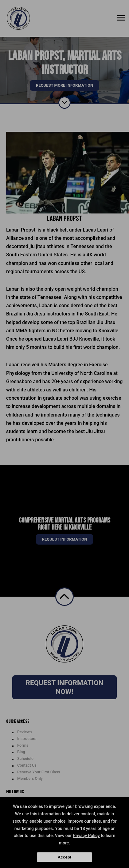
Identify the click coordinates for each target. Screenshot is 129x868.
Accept (64, 857)
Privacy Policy (86, 836)
